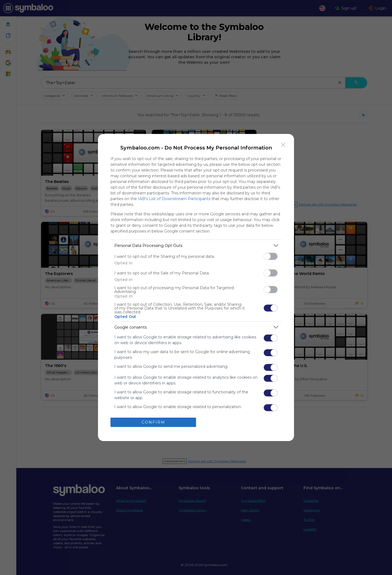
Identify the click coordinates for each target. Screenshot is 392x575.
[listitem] (196, 245)
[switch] (271, 256)
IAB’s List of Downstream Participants (174, 199)
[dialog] (196, 287)
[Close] (283, 145)
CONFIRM (153, 422)
